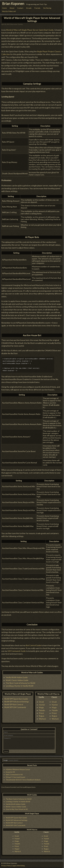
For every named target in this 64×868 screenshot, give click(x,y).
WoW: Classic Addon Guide (17, 679)
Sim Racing (47, 8)
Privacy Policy (6, 866)
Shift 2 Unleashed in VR (14, 776)
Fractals (37, 8)
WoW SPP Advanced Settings (17, 701)
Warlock (42, 718)
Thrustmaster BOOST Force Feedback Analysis (23, 781)
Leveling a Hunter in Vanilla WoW (20, 685)
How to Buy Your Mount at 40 (17, 810)
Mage (41, 706)
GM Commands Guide (17, 650)
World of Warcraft (9, 11)
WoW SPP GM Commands (15, 706)
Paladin (42, 709)
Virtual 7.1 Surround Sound (15, 778)
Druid (41, 701)
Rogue (42, 715)
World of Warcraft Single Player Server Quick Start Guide (30, 29)
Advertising (21, 866)
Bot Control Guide (33, 644)
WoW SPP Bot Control (14, 703)
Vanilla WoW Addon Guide (17, 676)
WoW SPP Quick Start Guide (16, 698)
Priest (41, 712)
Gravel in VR (10, 773)
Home (4, 8)
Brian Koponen (13, 4)
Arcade (29, 8)
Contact (20, 8)
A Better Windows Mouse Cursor (18, 771)
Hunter (42, 704)
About (12, 8)
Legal (14, 866)
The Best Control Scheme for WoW (20, 682)
